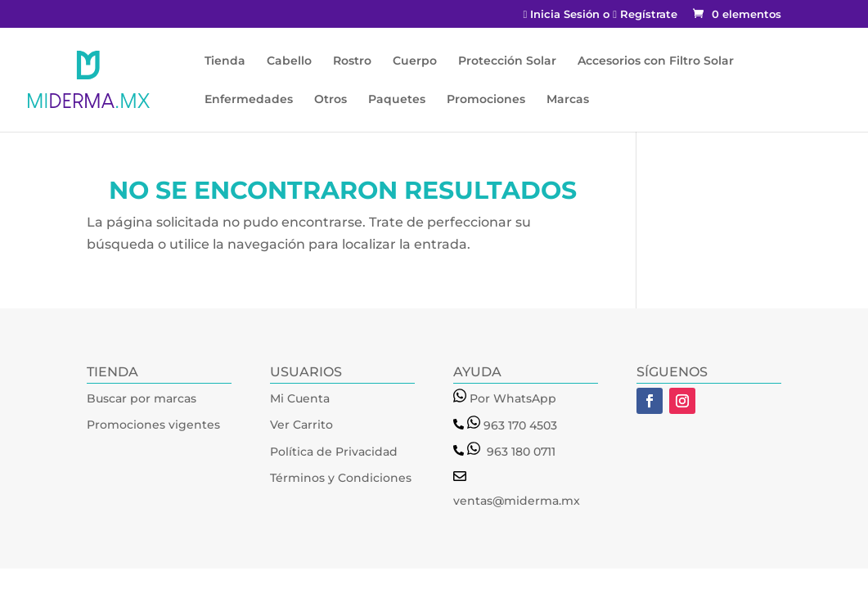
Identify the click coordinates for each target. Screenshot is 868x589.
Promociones (486, 100)
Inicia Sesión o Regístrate (600, 15)
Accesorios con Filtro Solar (656, 61)
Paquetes (397, 100)
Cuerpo (415, 61)
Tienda (225, 61)
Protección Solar (507, 61)
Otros (331, 100)
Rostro (352, 61)
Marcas (568, 100)
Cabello (289, 61)
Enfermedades (249, 100)
